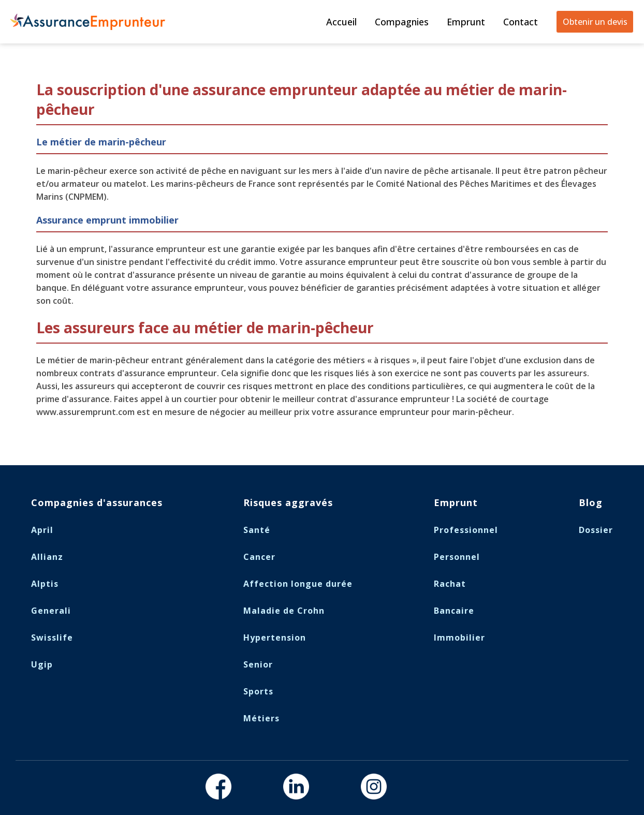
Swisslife (52, 638)
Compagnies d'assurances (97, 502)
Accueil (341, 22)
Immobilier (459, 638)
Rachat (450, 584)
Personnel (457, 557)
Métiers (261, 718)
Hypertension (275, 638)
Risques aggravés (288, 502)
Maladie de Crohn (284, 611)
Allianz (47, 557)
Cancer (259, 557)
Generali (51, 611)
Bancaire (454, 611)
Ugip (42, 664)
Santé (257, 530)
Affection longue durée (298, 584)
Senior (258, 664)
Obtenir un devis (595, 22)
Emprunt (466, 22)
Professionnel (466, 530)
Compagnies (402, 22)
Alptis (45, 584)
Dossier (596, 530)
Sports (258, 691)
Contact (521, 22)
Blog (591, 502)
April (42, 530)
